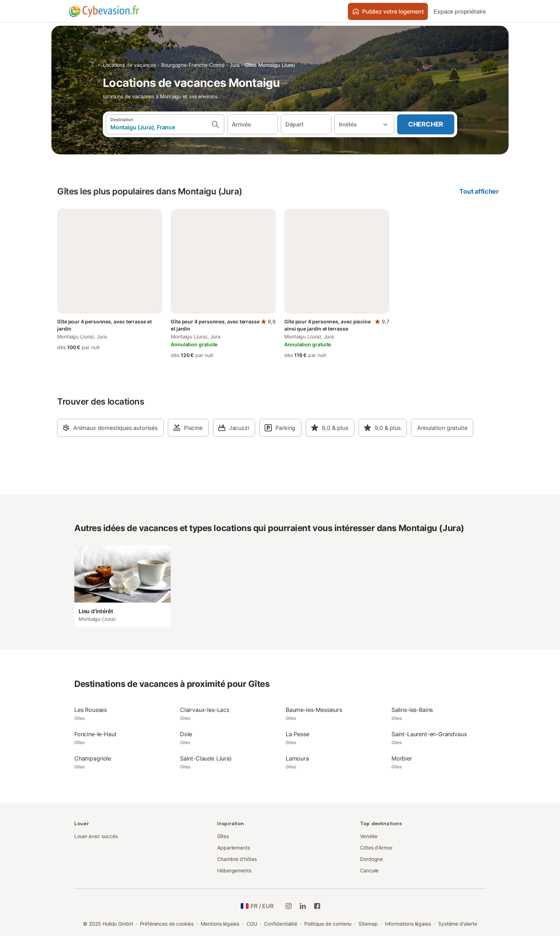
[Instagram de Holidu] (289, 906)
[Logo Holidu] (104, 11)
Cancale (369, 870)
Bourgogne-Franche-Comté (193, 65)
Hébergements (234, 870)
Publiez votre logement (388, 11)
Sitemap (368, 924)
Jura (235, 65)
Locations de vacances (129, 65)
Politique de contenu (328, 924)
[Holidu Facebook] (317, 906)
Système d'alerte (458, 924)
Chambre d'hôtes (237, 859)
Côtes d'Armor (376, 848)
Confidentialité (281, 924)
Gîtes (223, 836)
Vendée (369, 836)
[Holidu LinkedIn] (303, 906)
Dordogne (371, 859)
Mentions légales (220, 924)
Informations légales (408, 924)
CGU (252, 924)
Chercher (426, 124)
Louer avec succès (96, 836)
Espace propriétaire (460, 11)
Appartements (234, 848)
